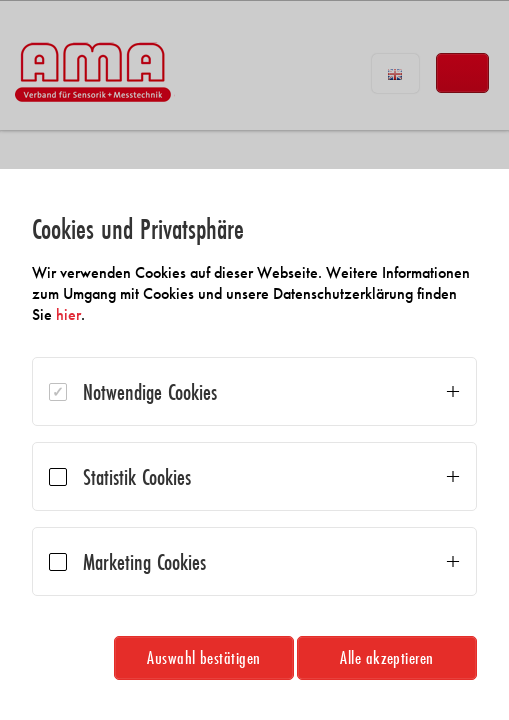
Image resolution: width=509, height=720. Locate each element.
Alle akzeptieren (387, 657)
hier (68, 314)
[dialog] (254, 444)
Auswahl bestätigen (204, 657)
